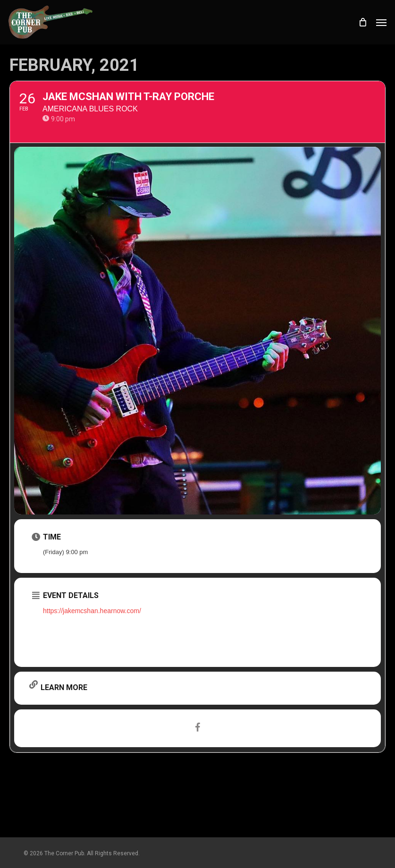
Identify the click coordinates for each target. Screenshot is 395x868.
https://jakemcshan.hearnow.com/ (92, 611)
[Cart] (362, 22)
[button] (381, 22)
